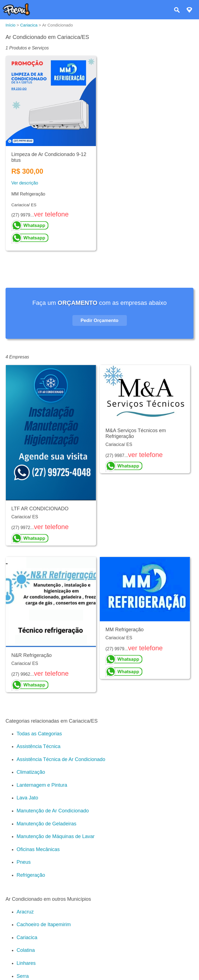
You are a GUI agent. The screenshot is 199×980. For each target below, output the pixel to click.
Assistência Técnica (39, 746)
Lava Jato (27, 798)
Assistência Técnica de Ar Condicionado (61, 759)
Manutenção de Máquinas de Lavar (56, 836)
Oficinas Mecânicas (38, 849)
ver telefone (51, 214)
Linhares (26, 963)
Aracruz (25, 912)
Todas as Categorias (39, 734)
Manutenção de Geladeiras (46, 824)
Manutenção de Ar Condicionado (53, 811)
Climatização (31, 772)
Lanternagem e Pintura (42, 785)
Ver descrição (25, 183)
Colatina (26, 950)
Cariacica (27, 937)
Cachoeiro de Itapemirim (44, 924)
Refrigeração (31, 875)
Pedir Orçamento (100, 320)
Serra (23, 976)
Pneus (24, 862)
